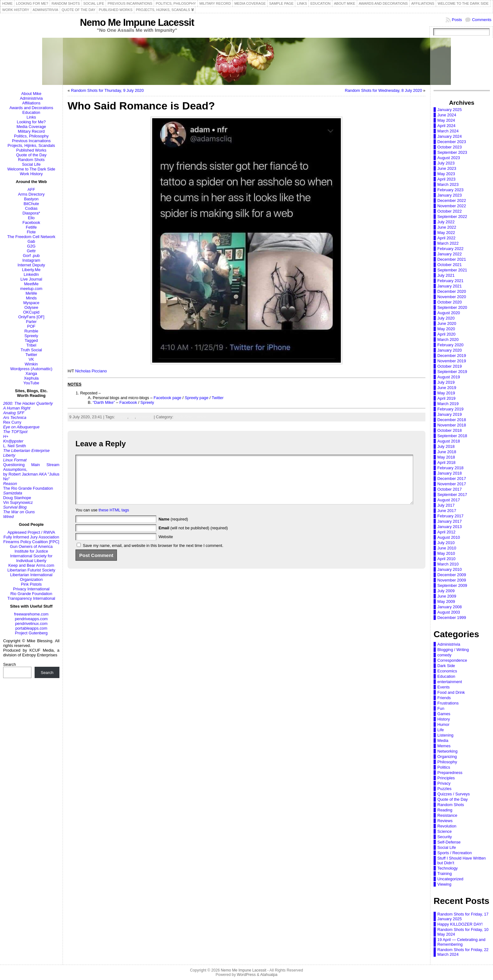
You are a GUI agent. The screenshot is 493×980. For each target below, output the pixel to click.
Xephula (31, 378)
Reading (445, 810)
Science (445, 831)
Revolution (447, 826)
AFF (31, 189)
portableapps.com (31, 628)
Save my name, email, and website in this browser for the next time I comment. (153, 555)
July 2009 (446, 591)
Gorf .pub (31, 256)
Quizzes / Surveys (454, 794)
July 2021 (446, 275)
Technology (448, 868)
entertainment (450, 682)
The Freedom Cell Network (31, 237)
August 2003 (449, 612)
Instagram (31, 260)
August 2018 (449, 441)
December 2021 (452, 259)
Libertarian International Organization (31, 577)
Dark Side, (184, 417)
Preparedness (450, 773)
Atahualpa (269, 975)
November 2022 (452, 206)
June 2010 (447, 548)
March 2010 (448, 564)
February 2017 (450, 516)
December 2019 (452, 356)
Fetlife (31, 227)
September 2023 (452, 152)
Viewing (444, 884)
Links (31, 117)
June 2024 (447, 115)
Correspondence (452, 660)
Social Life (31, 164)
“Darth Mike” (104, 402)
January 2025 (450, 110)
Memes (444, 746)
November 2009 (452, 580)
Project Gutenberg (31, 633)
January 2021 (450, 286)
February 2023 (450, 190)
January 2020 (450, 350)
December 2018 (452, 420)
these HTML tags (114, 519)
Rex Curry (12, 422)
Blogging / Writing (453, 650)
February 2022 (450, 249)
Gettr (31, 251)
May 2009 (446, 601)
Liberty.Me (31, 270)
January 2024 (450, 136)
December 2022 (452, 200)
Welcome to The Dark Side (31, 169)
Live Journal (31, 279)
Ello (31, 218)
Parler (31, 322)
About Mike (31, 94)
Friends (444, 698)
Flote (31, 232)
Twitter (31, 355)
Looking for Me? (31, 122)
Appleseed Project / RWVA (31, 532)
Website (166, 546)
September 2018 (452, 436)
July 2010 (446, 543)
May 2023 (446, 174)
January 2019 (450, 414)
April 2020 (446, 334)
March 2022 (448, 243)
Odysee (31, 307)
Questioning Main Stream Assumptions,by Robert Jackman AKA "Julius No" (31, 472)
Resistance (447, 815)
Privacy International (31, 589)
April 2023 (446, 179)
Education (31, 112)
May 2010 (446, 553)
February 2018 (450, 468)
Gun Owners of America (31, 546)
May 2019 (446, 393)
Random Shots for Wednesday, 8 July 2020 (384, 90)
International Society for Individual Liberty (31, 558)
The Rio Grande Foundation (28, 488)
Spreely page (196, 398)
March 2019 (448, 404)
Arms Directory (31, 194)
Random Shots (31, 160)
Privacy (444, 783)
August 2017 (449, 500)
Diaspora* (31, 213)
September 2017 (452, 495)
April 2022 (446, 238)
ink (132, 417)
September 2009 (452, 585)
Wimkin (31, 364)
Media (443, 741)
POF (31, 326)
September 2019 (452, 372)
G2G (31, 246)
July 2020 (446, 318)
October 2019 (450, 366)
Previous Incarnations (31, 141)
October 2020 (450, 302)
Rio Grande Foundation (31, 594)
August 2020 (449, 313)
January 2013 (450, 527)
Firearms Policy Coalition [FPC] (31, 542)
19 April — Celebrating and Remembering (461, 942)
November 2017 (452, 484)
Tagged (31, 340)
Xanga (31, 373)
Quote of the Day (31, 155)
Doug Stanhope (17, 498)
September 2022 (452, 217)
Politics (444, 767)
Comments (482, 20)
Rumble (31, 331)
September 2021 (452, 270)
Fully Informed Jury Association (31, 537)
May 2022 (446, 233)
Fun (441, 708)
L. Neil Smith (15, 446)
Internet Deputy (31, 265)
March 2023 (448, 184)
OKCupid (31, 312)
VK (31, 359)
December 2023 (452, 142)
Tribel (31, 345)
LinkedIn (31, 274)
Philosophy (447, 762)
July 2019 (446, 382)
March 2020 (448, 340)
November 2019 (452, 361)
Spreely (31, 336)
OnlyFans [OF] (31, 317)
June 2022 (447, 227)
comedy (444, 655)
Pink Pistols (31, 584)
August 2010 (449, 537)
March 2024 (448, 131)
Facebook (31, 223)
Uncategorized (450, 879)
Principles (446, 778)
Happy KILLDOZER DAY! (460, 924)
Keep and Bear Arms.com (31, 565)
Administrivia (31, 98)
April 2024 (446, 126)
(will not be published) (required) (193, 537)
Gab (31, 241)
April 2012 (446, 532)
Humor (200, 417)
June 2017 (447, 511)
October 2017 (450, 489)
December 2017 (452, 479)
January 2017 (450, 521)
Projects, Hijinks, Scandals (31, 145)
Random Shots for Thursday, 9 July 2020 (107, 90)
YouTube (31, 383)
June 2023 (447, 168)
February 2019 (450, 409)
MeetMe (31, 284)
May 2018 (446, 457)
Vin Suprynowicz (18, 502)
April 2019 (446, 398)
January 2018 (450, 473)
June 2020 (447, 323)
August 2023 (449, 158)
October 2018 (450, 430)
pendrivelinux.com (31, 624)
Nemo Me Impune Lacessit (137, 22)
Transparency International (31, 598)
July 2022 (446, 222)
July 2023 (446, 163)
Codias (31, 208)
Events (443, 687)
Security (445, 837)
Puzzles (444, 789)
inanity (122, 417)
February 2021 (450, 281)
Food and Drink (451, 692)
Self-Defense (449, 842)
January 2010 (450, 569)
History (444, 719)
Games (444, 714)
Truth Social (31, 350)
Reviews (445, 821)
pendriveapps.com (31, 619)
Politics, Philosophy (31, 136)
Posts (457, 20)
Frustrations (448, 703)
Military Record (31, 131)
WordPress (246, 975)
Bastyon (31, 199)
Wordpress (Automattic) (31, 369)
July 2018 (446, 446)
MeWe (31, 293)
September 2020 (452, 307)
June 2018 (447, 452)
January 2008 (450, 607)
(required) (173, 529)
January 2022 (450, 254)
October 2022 (450, 211)
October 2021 (450, 265)
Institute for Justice (31, 551)
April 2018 (446, 462)
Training (445, 874)
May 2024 (446, 120)
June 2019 (447, 388)
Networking (447, 751)
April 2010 (446, 559)
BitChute (31, 204)
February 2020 (450, 345)
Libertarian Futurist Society (31, 570)
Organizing (447, 757)
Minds (31, 298)
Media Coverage (31, 127)
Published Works (31, 150)
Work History (31, 174)
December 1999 (452, 618)
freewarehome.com (31, 614)
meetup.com (31, 289)
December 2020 (452, 291)
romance (145, 417)
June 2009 (447, 596)
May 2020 (446, 329)
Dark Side (446, 666)
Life (441, 730)
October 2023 (450, 147)
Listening (445, 735)
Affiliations (31, 103)
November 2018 (452, 425)
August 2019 (449, 377)
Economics (447, 671)
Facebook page (167, 398)
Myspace (31, 303)
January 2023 (450, 195)
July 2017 (446, 505)
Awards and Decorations (31, 108)
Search (10, 664)
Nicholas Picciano (91, 371)
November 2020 (452, 297)
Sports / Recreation (455, 853)
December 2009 (452, 575)
